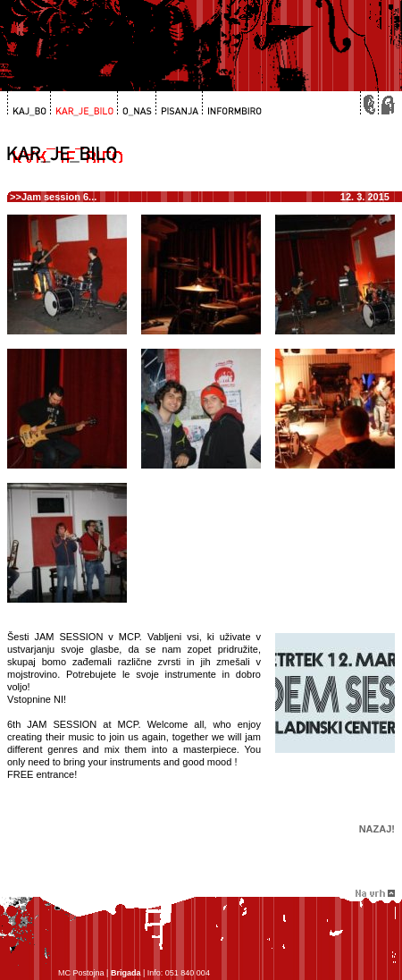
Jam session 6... (59, 197)
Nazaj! (377, 829)
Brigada (126, 973)
